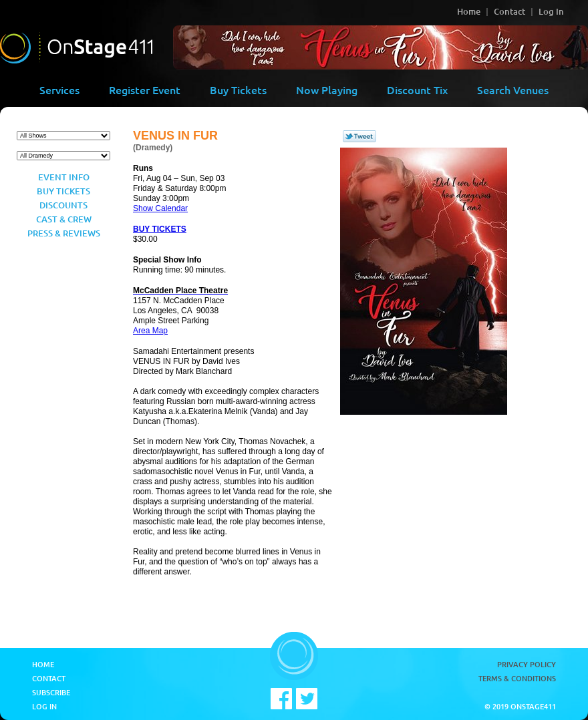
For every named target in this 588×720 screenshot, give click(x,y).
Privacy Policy (527, 664)
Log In (551, 11)
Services (59, 89)
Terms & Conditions (517, 678)
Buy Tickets (238, 89)
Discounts (63, 205)
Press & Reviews (64, 233)
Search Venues (513, 89)
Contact (509, 11)
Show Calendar (160, 208)
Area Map (150, 331)
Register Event (145, 89)
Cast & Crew (64, 219)
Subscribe (51, 692)
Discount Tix (417, 89)
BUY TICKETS (160, 229)
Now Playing (327, 89)
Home (469, 11)
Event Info (64, 177)
